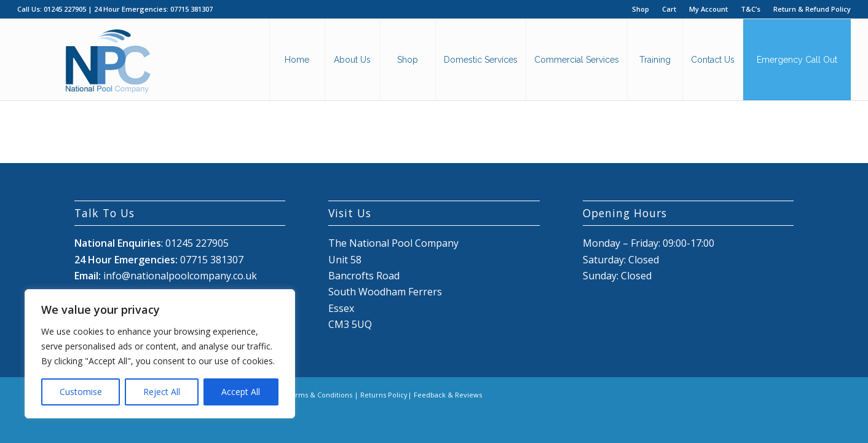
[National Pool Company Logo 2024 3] (107, 60)
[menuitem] (641, 9)
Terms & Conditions (319, 395)
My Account (708, 9)
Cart (669, 9)
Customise (81, 392)
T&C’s (751, 9)
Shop (641, 9)
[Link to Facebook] (748, 393)
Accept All (241, 392)
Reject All (162, 392)
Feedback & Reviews (448, 395)
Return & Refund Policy (812, 9)
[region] (160, 354)
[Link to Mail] (784, 393)
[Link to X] (766, 393)
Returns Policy (384, 395)
